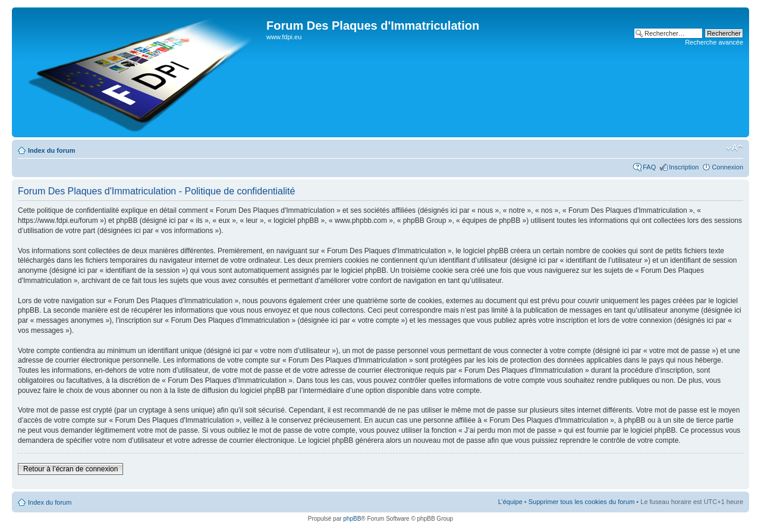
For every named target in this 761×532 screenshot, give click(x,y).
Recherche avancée (714, 42)
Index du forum (51, 150)
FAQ (649, 167)
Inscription (684, 167)
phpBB (352, 519)
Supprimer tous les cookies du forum (582, 502)
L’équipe (510, 502)
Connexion (727, 167)
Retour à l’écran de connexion (70, 469)
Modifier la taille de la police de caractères (735, 148)
